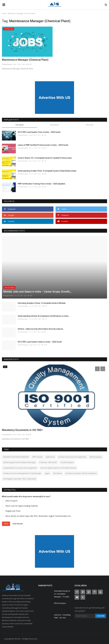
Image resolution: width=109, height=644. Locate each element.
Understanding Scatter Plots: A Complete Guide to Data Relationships (47, 171)
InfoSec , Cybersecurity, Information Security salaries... (41, 329)
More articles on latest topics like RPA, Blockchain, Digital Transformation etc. (38, 516)
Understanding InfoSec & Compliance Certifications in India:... (44, 316)
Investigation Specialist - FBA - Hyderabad (20, 479)
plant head (50, 457)
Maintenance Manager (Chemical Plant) (25, 60)
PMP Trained (37, 457)
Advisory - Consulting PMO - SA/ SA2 (62, 616)
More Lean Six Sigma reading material (22, 506)
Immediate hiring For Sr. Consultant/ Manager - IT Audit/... (62, 594)
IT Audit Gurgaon (67, 462)
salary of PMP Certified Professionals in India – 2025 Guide (43, 145)
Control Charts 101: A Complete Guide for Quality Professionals (45, 158)
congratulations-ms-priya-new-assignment (20, 468)
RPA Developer (96, 457)
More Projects (12, 501)
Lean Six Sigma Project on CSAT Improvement (58, 468)
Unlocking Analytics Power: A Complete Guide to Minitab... (42, 303)
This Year (90, 125)
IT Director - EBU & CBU (48, 462)
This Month (54, 125)
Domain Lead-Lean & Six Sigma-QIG (72, 457)
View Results (18, 524)
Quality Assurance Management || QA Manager (22, 473)
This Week (19, 125)
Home (4, 13)
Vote (6, 524)
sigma (47, 473)
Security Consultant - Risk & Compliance (81, 473)
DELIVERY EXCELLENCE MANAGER (16, 457)
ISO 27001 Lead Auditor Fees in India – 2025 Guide (39, 132)
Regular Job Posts (13, 511)
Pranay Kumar (7, 64)
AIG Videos (57, 473)
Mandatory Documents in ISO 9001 (22, 430)
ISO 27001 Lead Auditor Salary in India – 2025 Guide (40, 342)
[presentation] (97, 369)
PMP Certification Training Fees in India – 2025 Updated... (42, 184)
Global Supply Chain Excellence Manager (19, 462)
